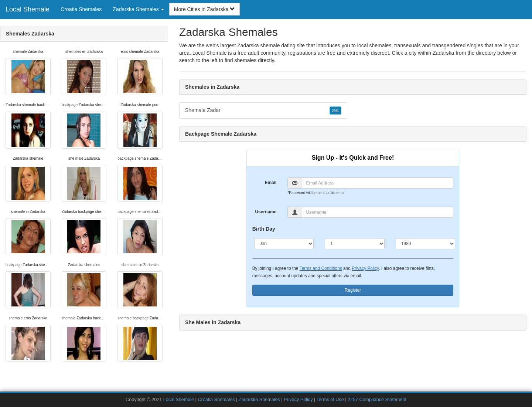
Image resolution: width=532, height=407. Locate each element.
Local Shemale (28, 9)
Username (266, 212)
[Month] (284, 244)
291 (335, 111)
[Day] (355, 244)
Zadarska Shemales (259, 400)
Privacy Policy (365, 268)
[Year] (426, 244)
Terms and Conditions (321, 268)
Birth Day (264, 229)
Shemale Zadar (263, 111)
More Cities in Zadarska (205, 9)
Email (270, 183)
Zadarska (443, 53)
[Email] (378, 183)
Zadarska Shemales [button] (138, 9)
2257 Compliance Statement (377, 400)
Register (353, 290)
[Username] (378, 212)
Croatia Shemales (81, 9)
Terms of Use (330, 400)
